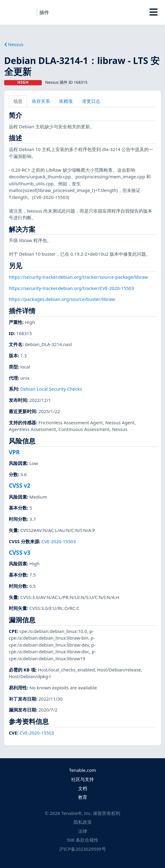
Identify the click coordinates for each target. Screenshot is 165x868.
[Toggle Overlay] (153, 12)
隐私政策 (83, 822)
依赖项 (66, 101)
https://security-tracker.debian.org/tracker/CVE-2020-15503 (71, 288)
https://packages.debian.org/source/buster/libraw (62, 299)
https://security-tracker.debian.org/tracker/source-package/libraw (78, 277)
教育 (83, 797)
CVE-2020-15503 (59, 541)
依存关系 (41, 101)
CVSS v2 (20, 485)
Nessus (14, 44)
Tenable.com (82, 770)
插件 (44, 12)
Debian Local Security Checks (51, 389)
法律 (83, 831)
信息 (18, 101)
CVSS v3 (20, 552)
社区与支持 (82, 779)
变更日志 (91, 101)
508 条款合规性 (82, 840)
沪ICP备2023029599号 (82, 849)
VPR (14, 452)
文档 (83, 788)
